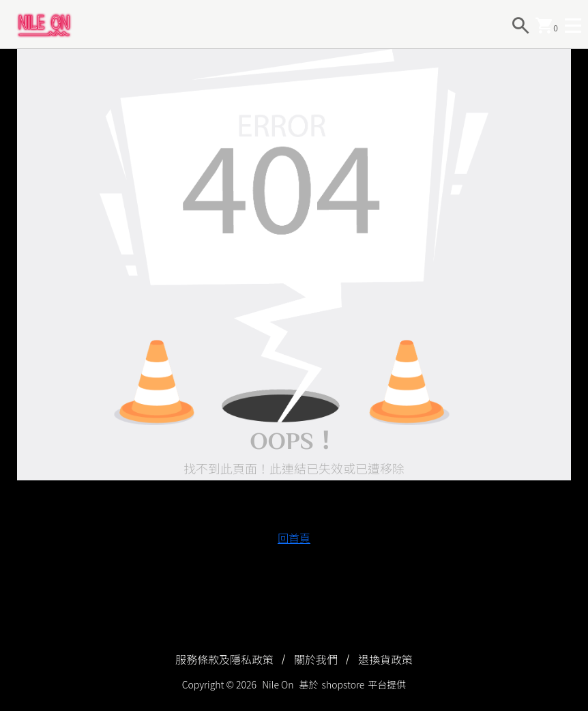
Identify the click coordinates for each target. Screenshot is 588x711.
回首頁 (294, 538)
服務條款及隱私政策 (224, 659)
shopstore (343, 684)
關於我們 (316, 659)
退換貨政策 (385, 659)
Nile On (278, 684)
